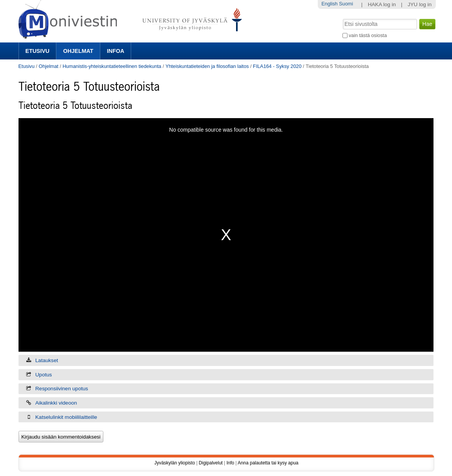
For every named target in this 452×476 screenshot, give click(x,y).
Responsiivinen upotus (62, 389)
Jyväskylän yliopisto (175, 463)
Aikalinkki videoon (56, 403)
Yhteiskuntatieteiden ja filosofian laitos (207, 66)
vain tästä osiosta (368, 35)
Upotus (44, 375)
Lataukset (47, 360)
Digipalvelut (211, 463)
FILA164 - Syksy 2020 (277, 66)
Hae (342, 18)
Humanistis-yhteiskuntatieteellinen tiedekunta (112, 66)
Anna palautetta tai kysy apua (268, 463)
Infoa (116, 51)
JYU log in (420, 4)
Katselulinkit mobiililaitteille (66, 417)
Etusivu (37, 51)
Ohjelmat (78, 51)
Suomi (346, 4)
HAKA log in (382, 4)
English (330, 4)
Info (230, 463)
